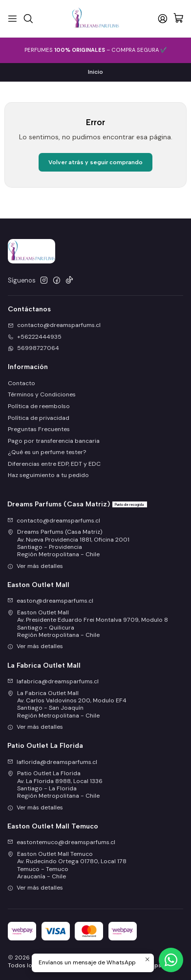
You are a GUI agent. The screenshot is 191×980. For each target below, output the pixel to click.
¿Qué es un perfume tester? (47, 452)
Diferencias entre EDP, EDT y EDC (54, 464)
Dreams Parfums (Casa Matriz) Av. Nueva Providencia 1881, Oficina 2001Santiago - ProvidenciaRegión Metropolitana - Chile (68, 543)
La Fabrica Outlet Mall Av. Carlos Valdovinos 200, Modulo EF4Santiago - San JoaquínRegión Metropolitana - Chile (67, 704)
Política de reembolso (39, 406)
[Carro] (178, 19)
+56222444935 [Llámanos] (35, 337)
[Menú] (13, 18)
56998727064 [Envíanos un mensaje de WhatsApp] (33, 348)
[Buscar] (28, 18)
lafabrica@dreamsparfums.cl (53, 681)
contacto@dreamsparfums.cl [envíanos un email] (54, 325)
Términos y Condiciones (42, 394)
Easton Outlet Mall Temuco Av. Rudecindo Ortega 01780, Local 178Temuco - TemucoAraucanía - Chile (67, 865)
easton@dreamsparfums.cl (50, 601)
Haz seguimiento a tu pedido (48, 475)
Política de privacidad (39, 418)
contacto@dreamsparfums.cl (54, 521)
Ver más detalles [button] (35, 566)
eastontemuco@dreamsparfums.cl (61, 842)
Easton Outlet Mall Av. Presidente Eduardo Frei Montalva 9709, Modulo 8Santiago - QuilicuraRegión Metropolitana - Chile (88, 624)
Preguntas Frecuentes (39, 429)
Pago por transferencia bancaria (54, 441)
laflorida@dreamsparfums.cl (52, 762)
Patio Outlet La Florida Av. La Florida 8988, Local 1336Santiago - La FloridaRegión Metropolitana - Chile (55, 784)
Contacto (21, 383)
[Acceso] (162, 18)
